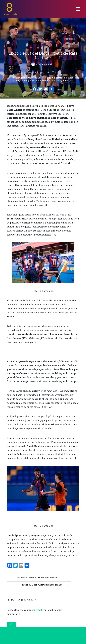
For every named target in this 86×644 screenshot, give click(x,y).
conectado (37, 610)
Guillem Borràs (45, 64)
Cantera (43, 42)
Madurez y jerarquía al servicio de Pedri (33, 578)
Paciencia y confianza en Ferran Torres (45, 585)
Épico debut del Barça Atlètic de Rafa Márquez (43, 55)
